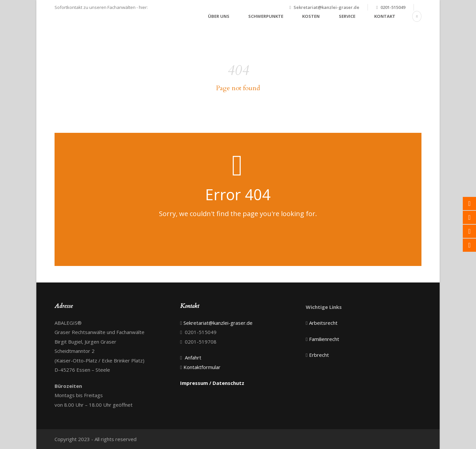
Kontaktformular (202, 367)
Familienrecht (324, 339)
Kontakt (385, 16)
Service (347, 16)
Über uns (219, 16)
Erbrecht (319, 355)
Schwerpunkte (266, 16)
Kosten (311, 16)
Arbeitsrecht (323, 323)
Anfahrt (193, 357)
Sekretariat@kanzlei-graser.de (326, 7)
